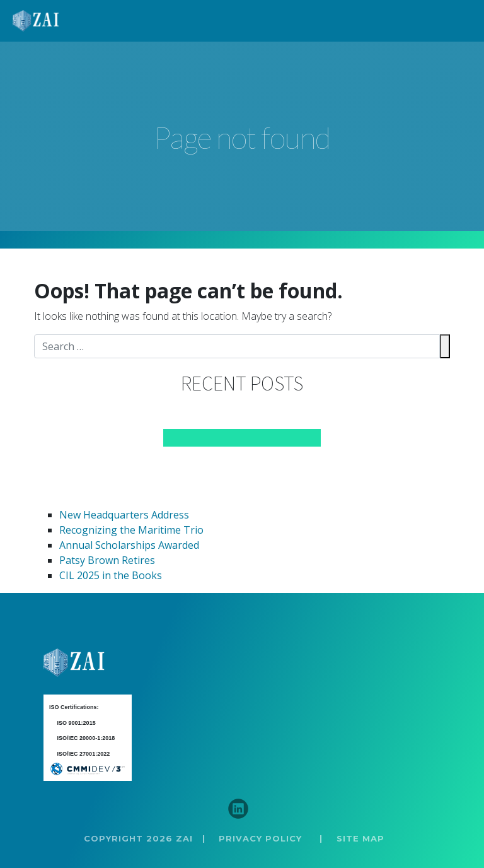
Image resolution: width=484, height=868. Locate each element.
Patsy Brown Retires (107, 560)
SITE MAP (360, 838)
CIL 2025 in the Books (111, 575)
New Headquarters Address (124, 515)
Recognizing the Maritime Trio (131, 530)
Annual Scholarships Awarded (129, 545)
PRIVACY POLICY (260, 838)
